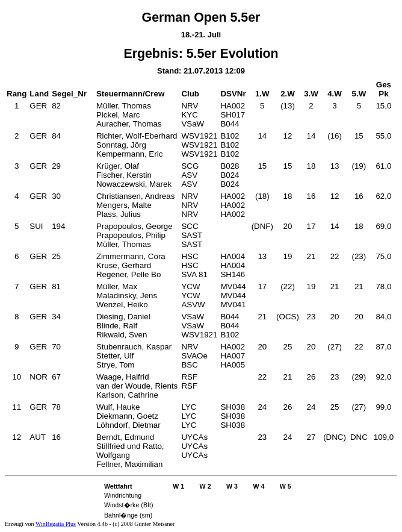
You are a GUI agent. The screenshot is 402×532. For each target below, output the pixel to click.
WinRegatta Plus (56, 524)
